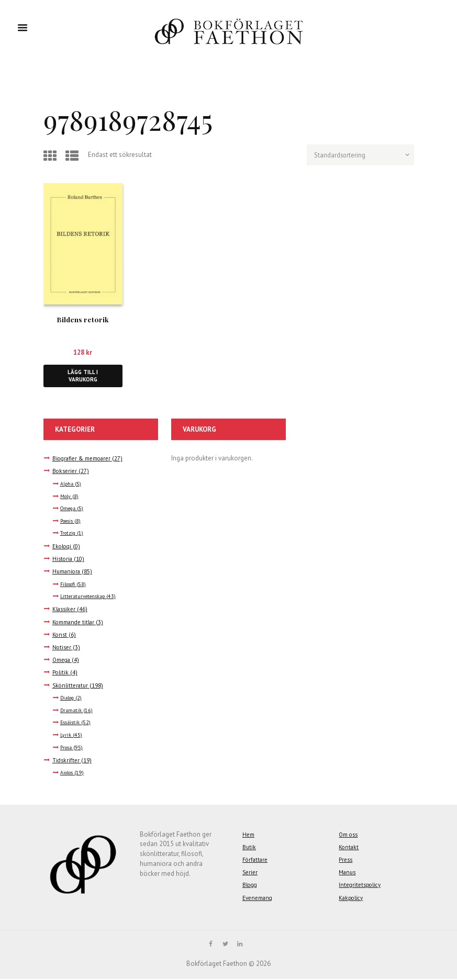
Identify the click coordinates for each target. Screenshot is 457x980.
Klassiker (64, 610)
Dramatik (71, 711)
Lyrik (66, 736)
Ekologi (63, 547)
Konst (60, 635)
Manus (347, 873)
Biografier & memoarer (83, 459)
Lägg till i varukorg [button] (83, 376)
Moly (66, 497)
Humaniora (67, 572)
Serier (251, 873)
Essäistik (70, 723)
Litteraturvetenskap (84, 597)
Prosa (67, 748)
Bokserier (65, 472)
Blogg (250, 886)
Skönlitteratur (71, 686)
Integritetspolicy (361, 886)
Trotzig (68, 534)
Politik (61, 673)
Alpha (67, 485)
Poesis (67, 521)
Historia (63, 559)
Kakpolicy (352, 898)
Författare (255, 860)
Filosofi (68, 585)
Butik (249, 847)
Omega (69, 509)
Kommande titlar (74, 622)
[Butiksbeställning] (359, 155)
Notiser (62, 648)
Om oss (349, 835)
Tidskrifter (66, 761)
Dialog (68, 699)
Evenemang (258, 898)
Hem (249, 835)
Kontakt (349, 847)
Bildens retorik (83, 319)
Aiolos (67, 774)
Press (346, 860)
